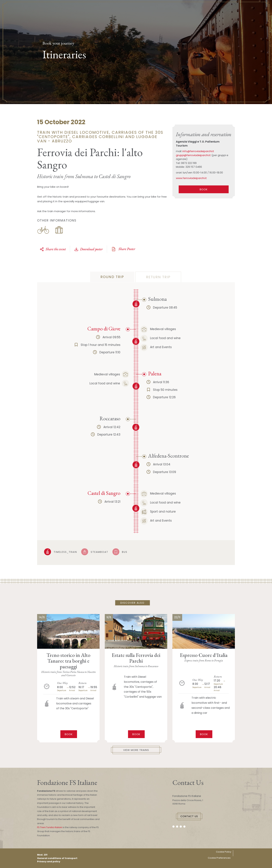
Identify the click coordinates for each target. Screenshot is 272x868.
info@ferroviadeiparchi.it (198, 151)
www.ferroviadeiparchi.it (191, 178)
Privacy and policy (49, 861)
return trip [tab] (158, 277)
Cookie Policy (224, 852)
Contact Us (189, 816)
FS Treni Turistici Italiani (50, 827)
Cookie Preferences (219, 858)
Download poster (88, 249)
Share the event (53, 249)
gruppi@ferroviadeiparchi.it (193, 155)
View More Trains (136, 750)
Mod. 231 (42, 855)
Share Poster (123, 249)
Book (69, 734)
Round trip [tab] (112, 277)
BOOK (204, 189)
